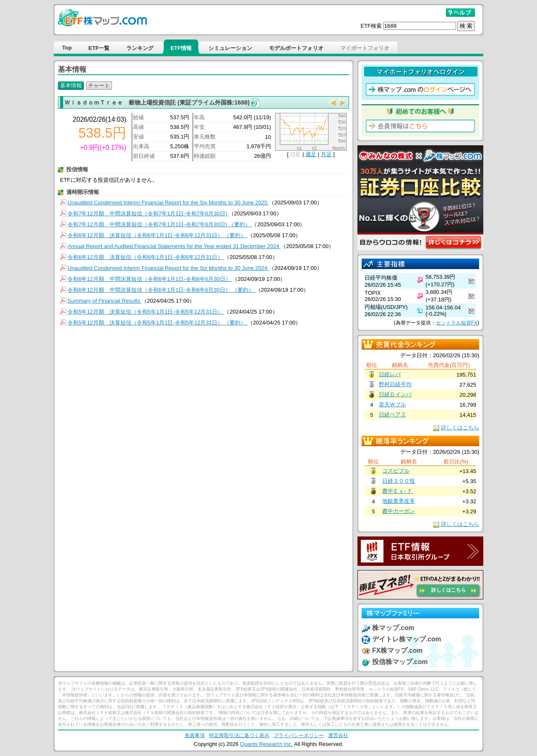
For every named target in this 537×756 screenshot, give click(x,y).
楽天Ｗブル (392, 404)
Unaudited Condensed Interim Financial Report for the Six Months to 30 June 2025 (168, 203)
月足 (326, 154)
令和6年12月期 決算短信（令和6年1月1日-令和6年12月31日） (146, 257)
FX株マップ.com (397, 650)
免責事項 (195, 735)
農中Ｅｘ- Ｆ (398, 491)
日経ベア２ (392, 415)
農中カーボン (399, 511)
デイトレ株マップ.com (407, 639)
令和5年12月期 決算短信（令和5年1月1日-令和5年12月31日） (146, 312)
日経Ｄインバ (395, 394)
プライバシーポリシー (299, 735)
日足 (295, 154)
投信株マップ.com (400, 662)
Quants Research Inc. (266, 744)
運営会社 (338, 735)
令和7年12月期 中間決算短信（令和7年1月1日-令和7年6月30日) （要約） (160, 224)
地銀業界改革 (399, 501)
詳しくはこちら (460, 428)
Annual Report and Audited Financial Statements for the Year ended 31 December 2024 (174, 246)
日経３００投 (399, 481)
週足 (311, 154)
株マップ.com (393, 628)
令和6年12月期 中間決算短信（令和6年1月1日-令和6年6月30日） (150, 279)
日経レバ (390, 374)
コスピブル (396, 471)
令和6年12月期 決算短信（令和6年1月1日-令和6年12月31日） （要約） (158, 235)
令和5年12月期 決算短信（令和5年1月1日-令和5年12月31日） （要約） (158, 323)
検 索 (466, 26)
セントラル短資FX (457, 323)
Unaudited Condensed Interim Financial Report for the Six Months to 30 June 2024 (168, 268)
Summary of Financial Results (104, 301)
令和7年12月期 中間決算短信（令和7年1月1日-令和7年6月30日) (148, 213)
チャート (99, 85)
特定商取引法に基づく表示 (239, 735)
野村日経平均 (395, 384)
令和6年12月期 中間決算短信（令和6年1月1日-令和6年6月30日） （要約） (162, 290)
